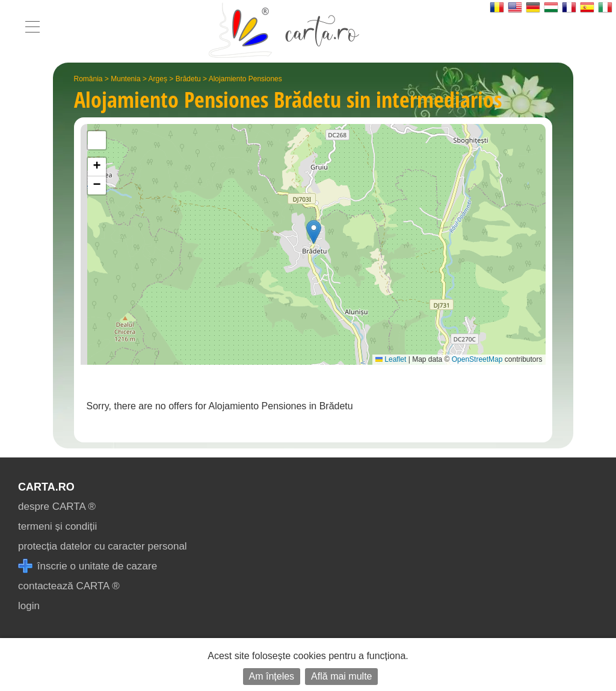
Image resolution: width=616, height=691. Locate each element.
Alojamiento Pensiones (245, 79)
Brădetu (188, 79)
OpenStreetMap (477, 359)
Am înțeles (272, 676)
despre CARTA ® (57, 507)
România (88, 79)
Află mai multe (341, 676)
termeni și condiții (57, 526)
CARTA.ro (46, 487)
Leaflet (391, 359)
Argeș (158, 79)
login (29, 606)
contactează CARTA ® (69, 586)
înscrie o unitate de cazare (88, 566)
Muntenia (125, 79)
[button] (314, 232)
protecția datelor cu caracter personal (103, 546)
